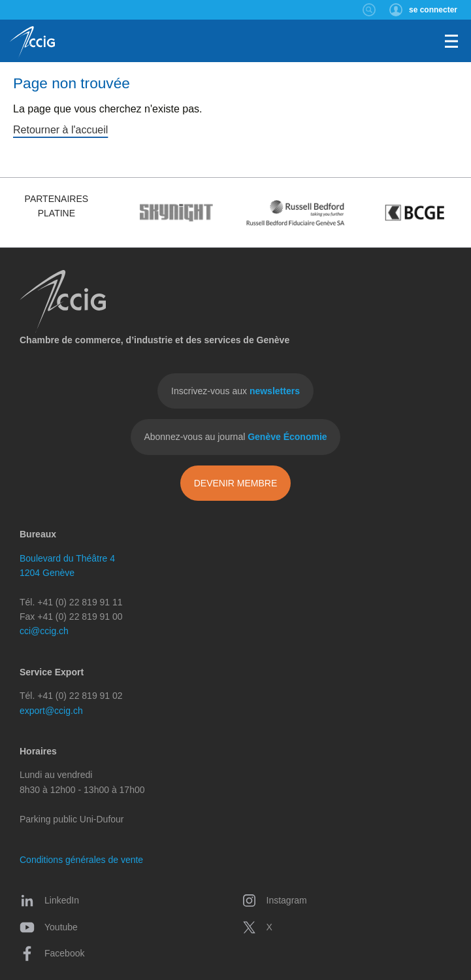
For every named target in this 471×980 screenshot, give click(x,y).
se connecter (433, 10)
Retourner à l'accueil (60, 130)
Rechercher (369, 10)
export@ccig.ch (51, 711)
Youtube (49, 927)
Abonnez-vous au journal (235, 437)
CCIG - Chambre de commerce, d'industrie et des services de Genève (32, 42)
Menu (451, 41)
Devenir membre (236, 483)
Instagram (274, 900)
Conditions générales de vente (81, 860)
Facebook (52, 953)
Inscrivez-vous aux (236, 391)
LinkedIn (49, 900)
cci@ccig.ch (44, 631)
